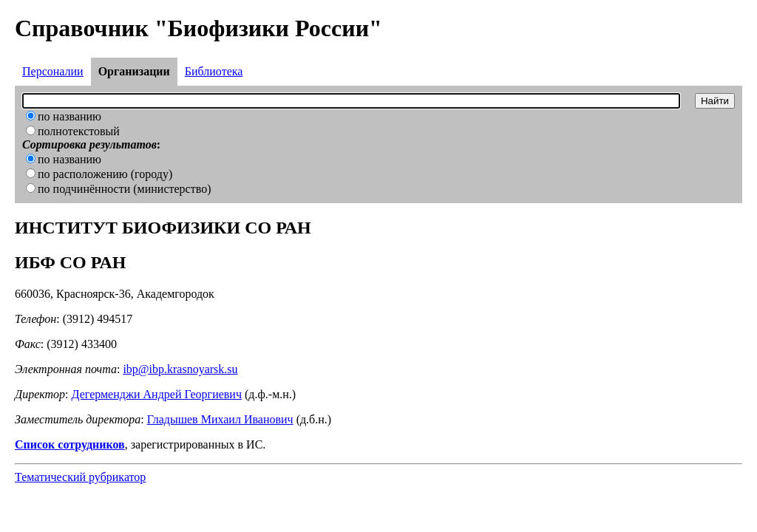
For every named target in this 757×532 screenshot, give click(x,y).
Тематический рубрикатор (80, 477)
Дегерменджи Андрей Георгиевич (157, 394)
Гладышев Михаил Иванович (220, 419)
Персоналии (53, 71)
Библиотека (214, 71)
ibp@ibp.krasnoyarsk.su (180, 369)
